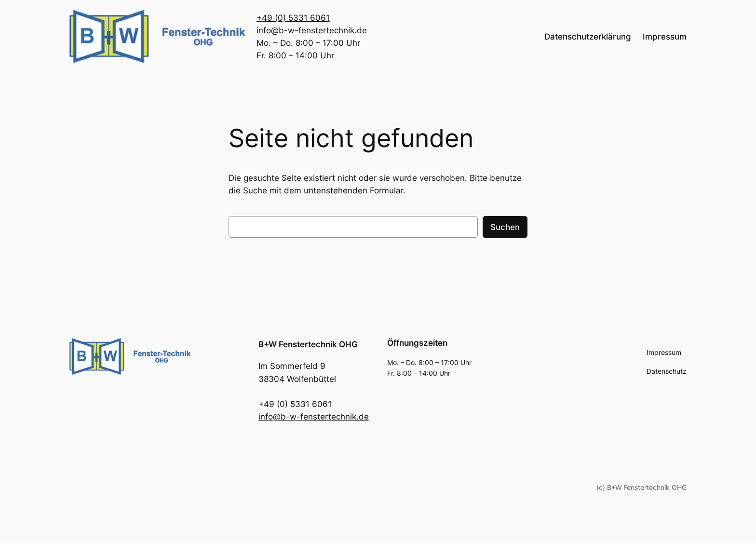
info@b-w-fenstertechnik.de (312, 30)
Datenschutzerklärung (588, 37)
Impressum (665, 37)
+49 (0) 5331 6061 (293, 18)
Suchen (505, 227)
